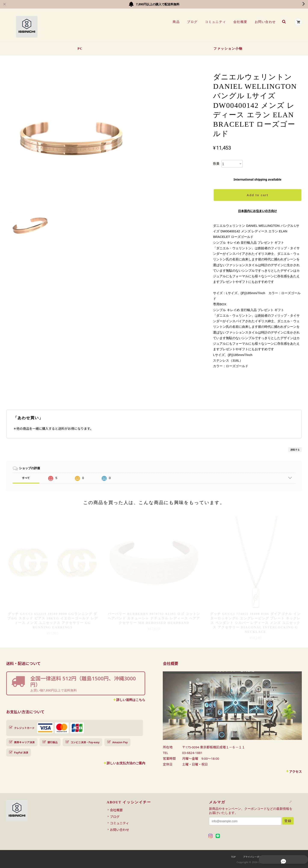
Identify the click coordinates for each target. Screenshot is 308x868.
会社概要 (240, 22)
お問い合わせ (264, 22)
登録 (288, 821)
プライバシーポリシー (255, 857)
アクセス (295, 772)
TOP (233, 857)
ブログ (192, 22)
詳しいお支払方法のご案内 (126, 763)
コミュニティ (215, 22)
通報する (295, 450)
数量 (216, 164)
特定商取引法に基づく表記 (288, 857)
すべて (26, 478)
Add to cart (257, 195)
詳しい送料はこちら (131, 700)
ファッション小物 (228, 49)
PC (80, 49)
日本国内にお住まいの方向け (258, 211)
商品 (175, 22)
